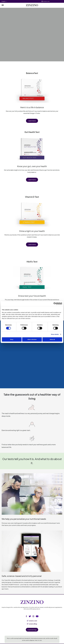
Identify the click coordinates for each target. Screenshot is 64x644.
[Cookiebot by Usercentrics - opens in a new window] (55, 304)
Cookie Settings (32, 630)
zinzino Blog (32, 624)
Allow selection (32, 339)
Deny (12, 339)
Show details (55, 334)
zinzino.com (46, 1)
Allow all (52, 339)
